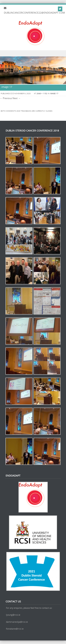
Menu (33, 53)
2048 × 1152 (42, 94)
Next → (16, 98)
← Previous (6, 98)
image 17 (54, 94)
